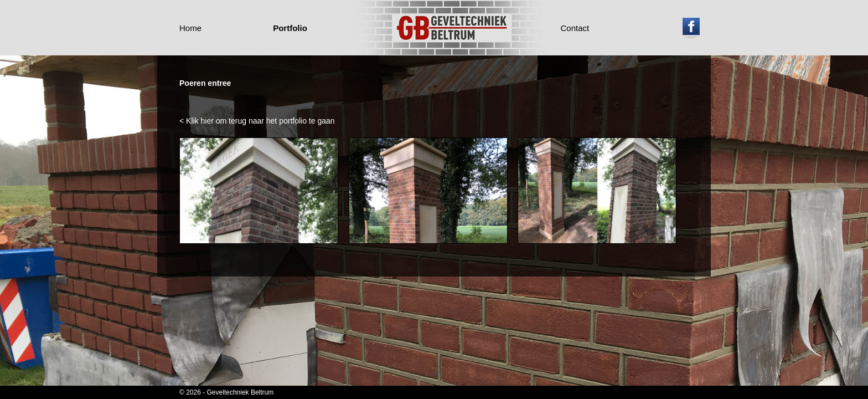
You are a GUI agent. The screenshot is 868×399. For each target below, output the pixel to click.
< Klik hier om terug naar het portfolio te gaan (257, 121)
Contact (575, 28)
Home (190, 28)
